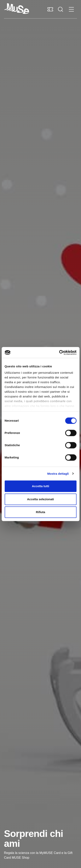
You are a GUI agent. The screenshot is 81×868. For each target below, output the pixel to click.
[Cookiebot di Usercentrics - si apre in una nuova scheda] (59, 353)
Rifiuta (40, 512)
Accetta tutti (40, 486)
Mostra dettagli (58, 474)
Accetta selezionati (40, 499)
